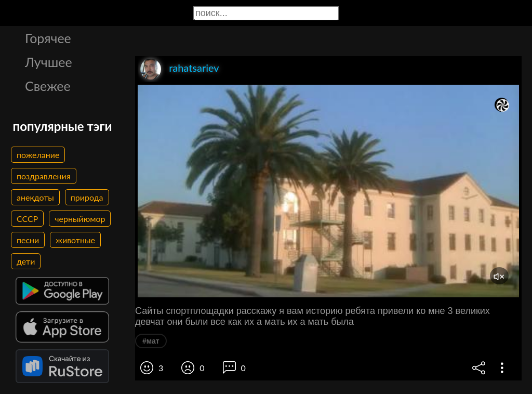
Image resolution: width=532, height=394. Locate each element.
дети (26, 261)
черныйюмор (80, 219)
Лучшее (49, 62)
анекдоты (35, 197)
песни (28, 240)
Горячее (48, 38)
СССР (27, 219)
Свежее (48, 86)
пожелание (38, 155)
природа (87, 197)
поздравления (44, 176)
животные (75, 240)
